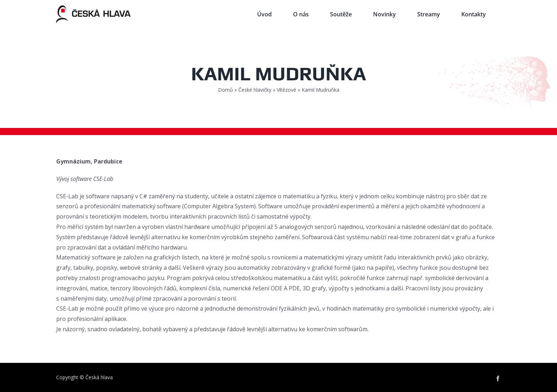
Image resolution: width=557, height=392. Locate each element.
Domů (226, 90)
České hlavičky (255, 90)
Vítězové (287, 90)
